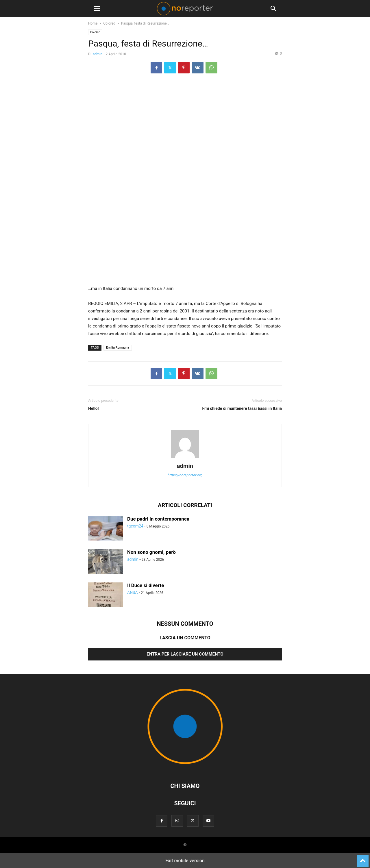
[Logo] (185, 768)
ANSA (133, 593)
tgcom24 (135, 526)
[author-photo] (185, 458)
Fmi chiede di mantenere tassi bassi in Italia (242, 408)
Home (93, 23)
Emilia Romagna (118, 348)
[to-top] (363, 858)
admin (98, 54)
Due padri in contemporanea (158, 519)
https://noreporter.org (185, 475)
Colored (109, 23)
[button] (97, 9)
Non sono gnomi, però (151, 552)
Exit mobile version (185, 861)
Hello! (94, 408)
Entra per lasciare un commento (185, 654)
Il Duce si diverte (146, 585)
